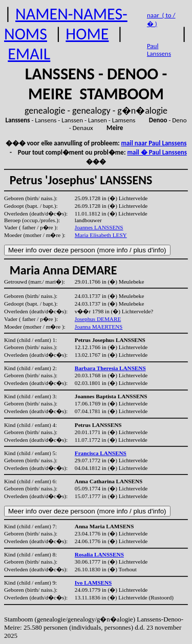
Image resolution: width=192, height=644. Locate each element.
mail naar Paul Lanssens (154, 143)
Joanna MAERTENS (99, 327)
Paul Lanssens (159, 50)
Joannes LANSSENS (99, 227)
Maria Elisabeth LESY (101, 235)
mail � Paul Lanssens (157, 152)
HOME (87, 34)
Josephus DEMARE (98, 319)
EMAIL (29, 54)
